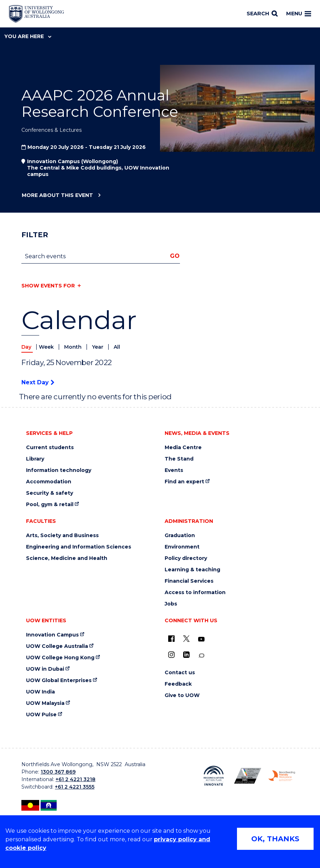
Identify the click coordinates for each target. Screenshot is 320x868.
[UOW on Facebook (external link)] (171, 639)
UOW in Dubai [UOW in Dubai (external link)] (45, 669)
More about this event (57, 196)
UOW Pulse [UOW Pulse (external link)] (41, 715)
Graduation (180, 536)
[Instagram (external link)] (171, 655)
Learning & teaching (192, 570)
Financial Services (189, 581)
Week (47, 347)
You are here (28, 36)
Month (74, 347)
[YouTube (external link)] (201, 639)
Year (98, 347)
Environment (182, 547)
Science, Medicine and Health (67, 558)
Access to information (195, 592)
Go (175, 256)
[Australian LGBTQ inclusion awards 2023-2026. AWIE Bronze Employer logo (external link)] (247, 776)
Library (35, 459)
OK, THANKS (275, 839)
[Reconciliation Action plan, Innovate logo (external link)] (214, 776)
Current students (50, 448)
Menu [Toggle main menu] (299, 14)
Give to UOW (182, 695)
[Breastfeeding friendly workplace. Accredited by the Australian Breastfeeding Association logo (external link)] (282, 776)
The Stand (179, 459)
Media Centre (183, 448)
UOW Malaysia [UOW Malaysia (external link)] (45, 703)
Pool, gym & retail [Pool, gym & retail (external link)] (50, 505)
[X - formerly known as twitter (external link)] (186, 639)
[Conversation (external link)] (201, 656)
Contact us (180, 673)
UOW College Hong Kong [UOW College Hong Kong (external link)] (60, 658)
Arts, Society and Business (62, 536)
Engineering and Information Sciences (79, 547)
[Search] (262, 14)
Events (174, 470)
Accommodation (49, 482)
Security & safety (50, 493)
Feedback (178, 684)
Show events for (48, 286)
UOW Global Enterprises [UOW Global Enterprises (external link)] (59, 680)
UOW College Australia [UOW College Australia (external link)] (57, 646)
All (117, 347)
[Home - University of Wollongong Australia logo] (37, 14)
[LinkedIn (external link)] (186, 655)
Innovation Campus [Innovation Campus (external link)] (52, 635)
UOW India (40, 692)
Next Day (38, 382)
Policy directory (186, 558)
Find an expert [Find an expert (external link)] (184, 482)
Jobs (171, 604)
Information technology (59, 470)
